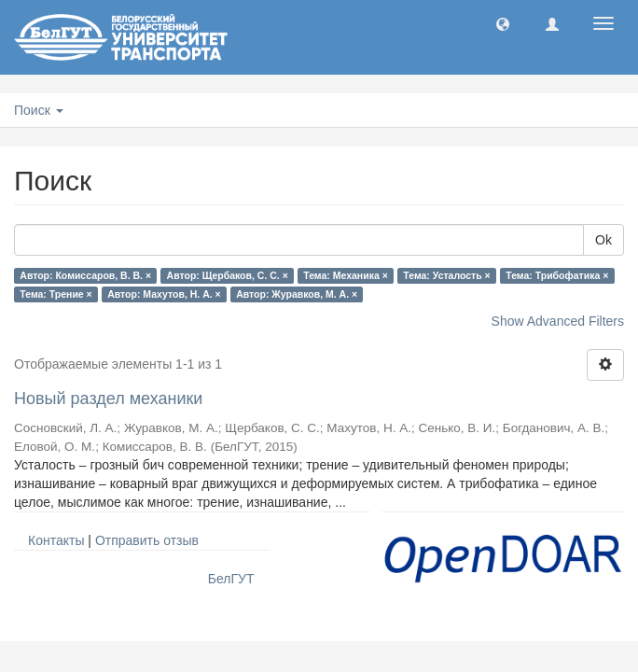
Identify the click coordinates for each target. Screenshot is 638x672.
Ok (603, 240)
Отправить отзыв (147, 540)
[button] (503, 23)
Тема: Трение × (55, 294)
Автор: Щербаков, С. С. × (228, 275)
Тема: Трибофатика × (557, 275)
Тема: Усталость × (446, 275)
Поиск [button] (39, 110)
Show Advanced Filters (558, 321)
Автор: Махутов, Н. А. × (164, 294)
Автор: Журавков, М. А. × (297, 294)
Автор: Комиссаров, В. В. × (85, 275)
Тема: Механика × (346, 275)
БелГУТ (231, 579)
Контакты (56, 540)
